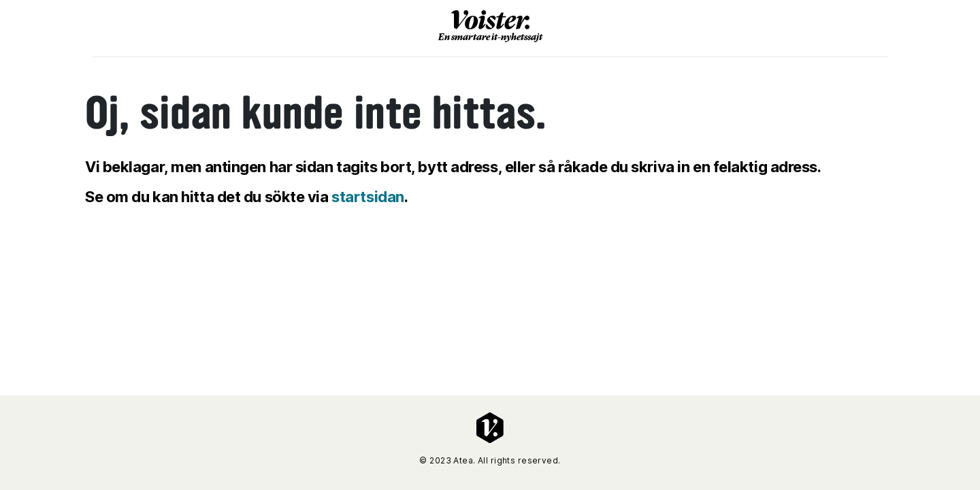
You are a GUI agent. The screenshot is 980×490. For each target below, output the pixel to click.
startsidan (368, 197)
